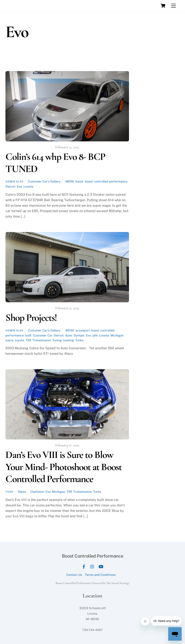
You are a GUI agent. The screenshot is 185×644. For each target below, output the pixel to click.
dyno (69, 335)
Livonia (28, 186)
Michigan (117, 335)
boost (79, 181)
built (28, 335)
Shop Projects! (31, 318)
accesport (83, 330)
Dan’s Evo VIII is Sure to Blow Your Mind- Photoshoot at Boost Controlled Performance (63, 467)
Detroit (10, 186)
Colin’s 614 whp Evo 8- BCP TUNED (55, 163)
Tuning (57, 340)
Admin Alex (14, 182)
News (22, 492)
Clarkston (37, 492)
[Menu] (173, 6)
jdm (95, 335)
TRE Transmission (38, 340)
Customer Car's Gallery (44, 181)
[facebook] (84, 566)
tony (10, 492)
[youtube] (101, 566)
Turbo (79, 340)
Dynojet (79, 335)
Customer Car (43, 335)
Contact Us (74, 575)
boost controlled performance (106, 181)
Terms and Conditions (100, 575)
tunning (68, 340)
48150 (70, 181)
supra (9, 340)
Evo (20, 186)
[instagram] (92, 566)
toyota (20, 340)
